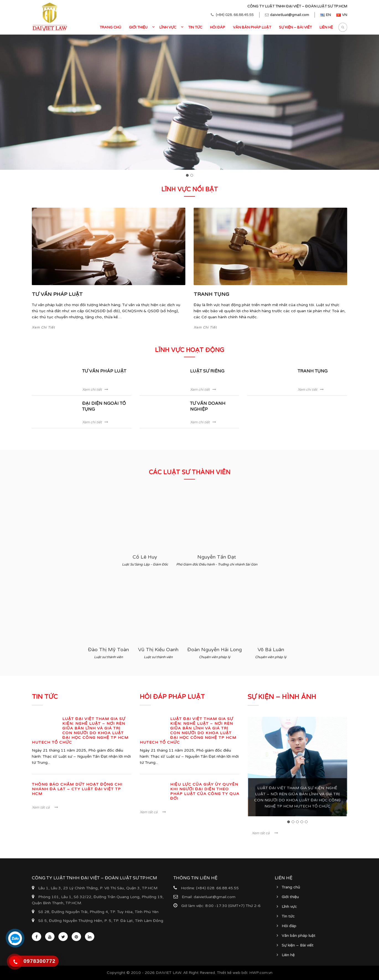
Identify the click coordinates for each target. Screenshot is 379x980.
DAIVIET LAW (168, 973)
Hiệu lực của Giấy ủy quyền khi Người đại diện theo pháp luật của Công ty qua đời (205, 791)
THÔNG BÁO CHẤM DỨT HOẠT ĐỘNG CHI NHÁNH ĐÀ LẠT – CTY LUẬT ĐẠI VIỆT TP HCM (77, 789)
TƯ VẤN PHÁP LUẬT (57, 294)
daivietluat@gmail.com (290, 15)
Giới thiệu (138, 27)
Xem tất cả (45, 807)
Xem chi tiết (95, 390)
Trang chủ (110, 27)
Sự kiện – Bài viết (295, 27)
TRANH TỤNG (211, 294)
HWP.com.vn (261, 973)
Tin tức (195, 27)
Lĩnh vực (168, 27)
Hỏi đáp (218, 27)
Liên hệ (326, 27)
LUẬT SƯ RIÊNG (207, 371)
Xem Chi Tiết (43, 327)
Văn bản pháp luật (252, 27)
